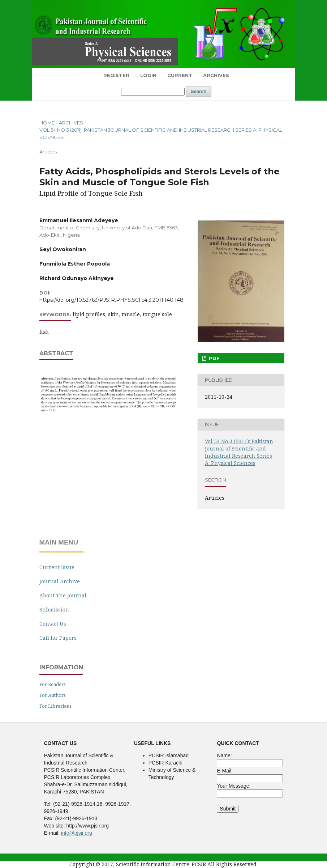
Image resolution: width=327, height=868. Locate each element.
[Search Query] (153, 92)
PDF (214, 358)
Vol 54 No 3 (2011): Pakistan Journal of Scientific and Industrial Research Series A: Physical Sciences (161, 134)
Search (199, 91)
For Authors (53, 695)
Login (148, 75)
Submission (54, 609)
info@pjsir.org (77, 833)
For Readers (53, 684)
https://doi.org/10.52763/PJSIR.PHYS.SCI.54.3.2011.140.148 (111, 300)
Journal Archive (60, 581)
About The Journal (63, 595)
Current (180, 75)
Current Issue (57, 567)
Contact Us (53, 624)
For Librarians (55, 706)
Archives (216, 75)
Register (116, 75)
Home (47, 123)
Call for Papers (58, 638)
